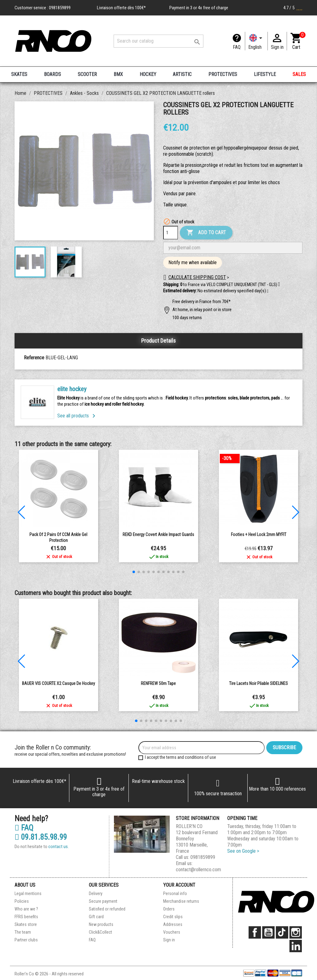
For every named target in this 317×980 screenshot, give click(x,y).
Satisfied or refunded (107, 909)
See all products (77, 416)
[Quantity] (171, 233)
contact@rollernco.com (198, 870)
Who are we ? (26, 909)
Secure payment (103, 901)
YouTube (268, 932)
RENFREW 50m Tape (158, 683)
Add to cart (206, 233)
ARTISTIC (182, 74)
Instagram (296, 932)
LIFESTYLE (265, 74)
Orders (169, 909)
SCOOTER (87, 74)
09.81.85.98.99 (41, 837)
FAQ (237, 47)
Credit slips (173, 917)
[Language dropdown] (256, 41)
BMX (118, 74)
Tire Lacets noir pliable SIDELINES (258, 683)
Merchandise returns (181, 901)
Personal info (175, 893)
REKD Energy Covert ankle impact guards (158, 534)
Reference (34, 358)
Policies (22, 901)
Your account (179, 885)
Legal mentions (28, 893)
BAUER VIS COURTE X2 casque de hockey (59, 683)
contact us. (59, 847)
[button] (268, 291)
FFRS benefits (26, 917)
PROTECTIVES (223, 74)
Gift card (96, 917)
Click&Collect (100, 932)
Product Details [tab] (158, 341)
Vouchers (172, 932)
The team (23, 932)
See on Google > (243, 851)
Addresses (173, 924)
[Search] (158, 41)
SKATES (19, 74)
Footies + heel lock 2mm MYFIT (259, 534)
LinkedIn (296, 946)
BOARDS (52, 74)
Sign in (169, 940)
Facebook (255, 932)
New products (101, 924)
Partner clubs (26, 940)
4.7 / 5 (293, 8)
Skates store (26, 924)
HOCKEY (148, 74)
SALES (299, 74)
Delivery (96, 893)
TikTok (282, 932)
